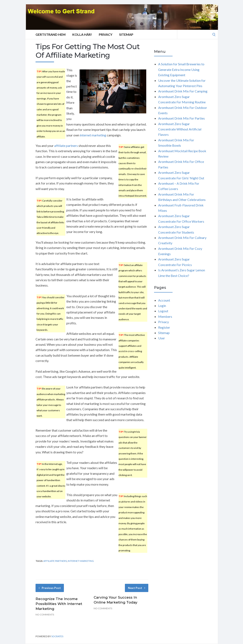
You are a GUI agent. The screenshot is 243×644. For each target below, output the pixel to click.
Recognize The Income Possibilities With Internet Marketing (59, 604)
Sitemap (126, 34)
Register (164, 327)
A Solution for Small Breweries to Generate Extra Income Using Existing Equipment (181, 69)
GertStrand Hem (51, 34)
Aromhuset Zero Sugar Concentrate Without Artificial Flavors (180, 129)
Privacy (106, 34)
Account (164, 300)
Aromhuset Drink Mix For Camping (183, 91)
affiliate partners (66, 146)
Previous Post (50, 588)
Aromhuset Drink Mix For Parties (181, 118)
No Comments (45, 615)
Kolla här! (82, 34)
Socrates (57, 636)
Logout (163, 311)
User (162, 338)
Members (165, 316)
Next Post (137, 588)
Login (162, 306)
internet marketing (93, 135)
